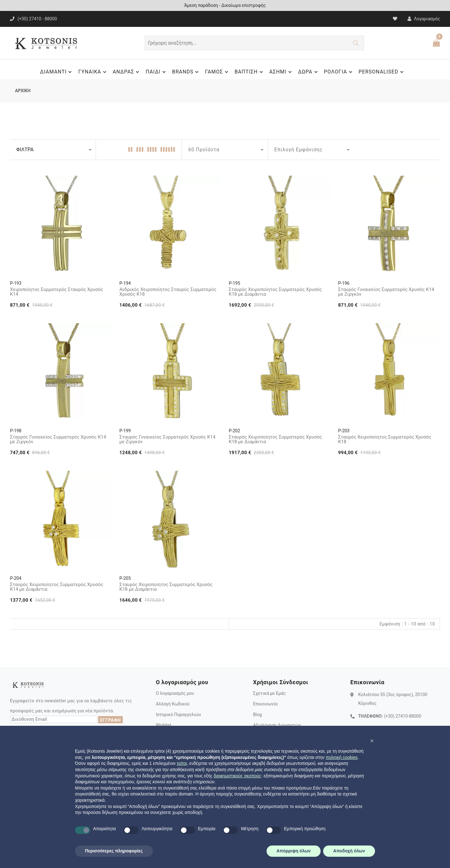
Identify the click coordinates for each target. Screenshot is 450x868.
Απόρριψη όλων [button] (294, 851)
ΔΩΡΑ (309, 72)
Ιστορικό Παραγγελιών (179, 715)
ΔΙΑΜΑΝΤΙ (57, 72)
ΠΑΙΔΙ (157, 72)
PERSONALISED (382, 72)
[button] (372, 741)
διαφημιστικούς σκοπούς (237, 776)
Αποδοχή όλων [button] (349, 851)
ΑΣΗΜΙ (281, 72)
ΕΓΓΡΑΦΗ (110, 720)
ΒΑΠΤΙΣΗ (250, 72)
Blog (257, 715)
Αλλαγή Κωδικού (173, 704)
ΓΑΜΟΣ (217, 72)
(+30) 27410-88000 (403, 716)
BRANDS (186, 72)
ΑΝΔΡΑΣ (127, 72)
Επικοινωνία (265, 704)
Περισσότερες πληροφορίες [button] (114, 851)
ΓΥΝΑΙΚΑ (93, 72)
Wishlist (164, 725)
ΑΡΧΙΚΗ (23, 91)
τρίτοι (182, 763)
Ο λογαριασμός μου (175, 693)
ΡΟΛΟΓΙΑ (339, 72)
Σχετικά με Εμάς (270, 693)
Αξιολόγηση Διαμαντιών (277, 725)
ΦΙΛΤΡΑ (25, 150)
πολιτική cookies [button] (342, 757)
